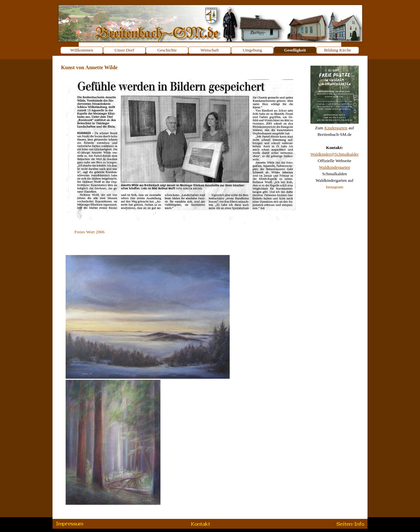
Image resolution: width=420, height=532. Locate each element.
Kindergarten (336, 128)
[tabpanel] (335, 125)
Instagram (335, 187)
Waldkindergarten (335, 167)
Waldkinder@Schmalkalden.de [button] (338, 154)
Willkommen (82, 50)
